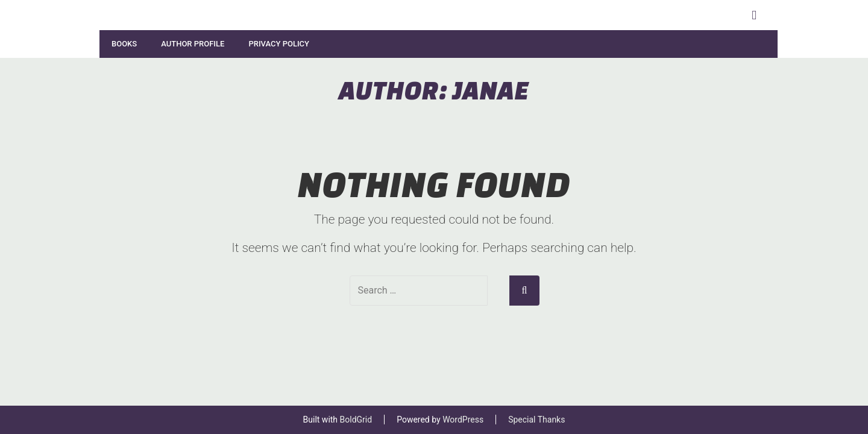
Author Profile (193, 44)
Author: (434, 90)
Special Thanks (536, 420)
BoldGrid (356, 420)
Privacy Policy (279, 44)
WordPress (463, 420)
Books (124, 44)
